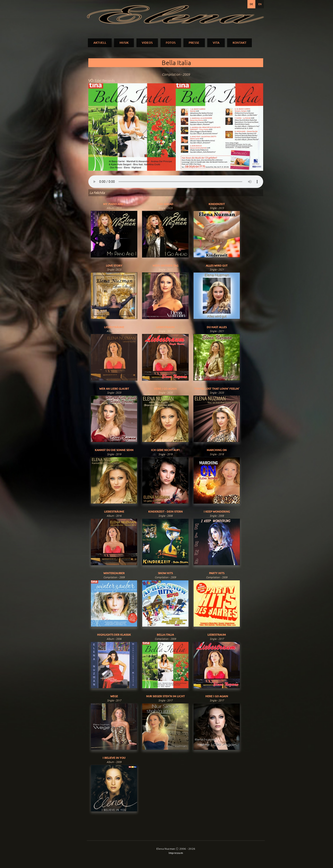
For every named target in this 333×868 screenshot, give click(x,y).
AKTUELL (100, 43)
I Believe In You (114, 758)
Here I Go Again (165, 389)
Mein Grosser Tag (165, 266)
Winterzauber (114, 573)
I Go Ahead (165, 204)
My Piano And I (114, 204)
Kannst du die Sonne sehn (114, 450)
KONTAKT (240, 43)
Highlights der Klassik (114, 635)
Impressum (176, 853)
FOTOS (171, 43)
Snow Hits (165, 573)
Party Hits (217, 573)
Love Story (114, 266)
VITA (216, 43)
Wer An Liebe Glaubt (114, 389)
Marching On (217, 450)
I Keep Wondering (217, 512)
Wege (114, 696)
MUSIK (124, 43)
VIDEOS (147, 43)
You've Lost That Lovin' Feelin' (217, 389)
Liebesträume (114, 327)
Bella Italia (165, 635)
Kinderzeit (217, 204)
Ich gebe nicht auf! (165, 450)
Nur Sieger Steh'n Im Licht (165, 696)
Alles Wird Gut (217, 266)
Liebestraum (165, 327)
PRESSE (194, 43)
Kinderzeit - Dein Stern (165, 512)
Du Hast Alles (217, 327)
